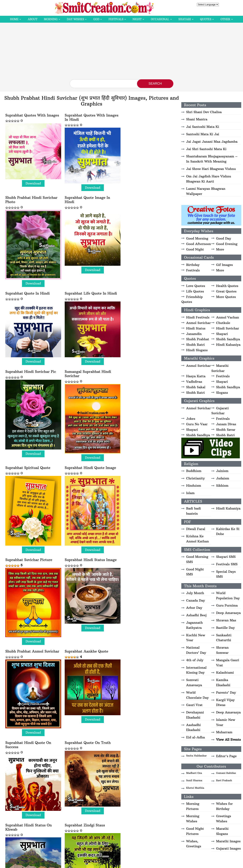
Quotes (206, 19)
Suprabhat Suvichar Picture (87, 385)
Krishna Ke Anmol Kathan (197, 539)
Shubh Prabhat (198, 339)
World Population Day (228, 596)
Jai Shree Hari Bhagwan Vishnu (211, 169)
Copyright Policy (148, 864)
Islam (190, 493)
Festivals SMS (227, 564)
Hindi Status (196, 328)
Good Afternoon (199, 244)
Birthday (193, 265)
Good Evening (227, 244)
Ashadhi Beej (196, 615)
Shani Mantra (197, 119)
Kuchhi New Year (196, 638)
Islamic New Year (226, 722)
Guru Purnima (227, 605)
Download (33, 182)
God (96, 19)
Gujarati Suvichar (220, 411)
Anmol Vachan (227, 317)
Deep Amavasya (228, 613)
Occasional (160, 19)
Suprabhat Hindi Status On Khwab (87, 567)
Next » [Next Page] (111, 827)
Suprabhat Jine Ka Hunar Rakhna (27, 743)
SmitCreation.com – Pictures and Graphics (100, 864)
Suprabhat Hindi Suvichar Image (86, 648)
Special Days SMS (226, 574)
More (220, 249)
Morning (51, 19)
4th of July (195, 660)
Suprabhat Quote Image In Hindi (28, 212)
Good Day (224, 238)
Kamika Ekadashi (223, 682)
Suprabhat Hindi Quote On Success (144, 478)
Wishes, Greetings (194, 844)
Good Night (195, 249)
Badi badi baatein (193, 511)
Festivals (116, 19)
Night (137, 19)
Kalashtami (225, 672)
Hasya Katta (196, 376)
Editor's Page (226, 756)
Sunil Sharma (194, 780)
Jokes (191, 419)
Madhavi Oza (194, 773)
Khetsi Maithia (195, 788)
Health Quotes (227, 286)
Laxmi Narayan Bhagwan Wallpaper (206, 191)
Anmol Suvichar (198, 323)
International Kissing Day (196, 670)
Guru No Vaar (197, 424)
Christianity (195, 478)
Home (14, 19)
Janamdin (194, 334)
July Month (195, 593)
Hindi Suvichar (227, 328)
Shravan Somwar (222, 650)
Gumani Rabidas (226, 773)
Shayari (185, 19)
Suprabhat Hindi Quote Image (31, 385)
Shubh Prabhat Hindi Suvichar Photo (147, 117)
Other (225, 19)
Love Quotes (196, 286)
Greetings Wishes (224, 819)
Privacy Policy (167, 864)
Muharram (224, 732)
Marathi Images (228, 841)
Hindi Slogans (197, 350)
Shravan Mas (226, 620)
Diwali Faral (196, 529)
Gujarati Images (228, 848)
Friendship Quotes (192, 299)
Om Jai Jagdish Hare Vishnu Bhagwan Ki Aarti (209, 179)
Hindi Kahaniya (228, 345)
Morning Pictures (193, 806)
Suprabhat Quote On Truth (28, 565)
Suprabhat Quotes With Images (32, 115)
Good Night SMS (195, 572)
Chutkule (223, 323)
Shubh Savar (226, 430)
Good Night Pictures (195, 831)
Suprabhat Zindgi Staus (142, 565)
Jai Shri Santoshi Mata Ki (206, 149)
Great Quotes (226, 291)
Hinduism (194, 486)
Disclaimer (131, 864)
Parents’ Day (226, 692)
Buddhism (194, 471)
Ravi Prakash (224, 780)
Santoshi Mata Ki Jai (203, 134)
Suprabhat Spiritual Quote (144, 291)
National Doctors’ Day (196, 650)
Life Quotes (195, 291)
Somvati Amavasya (194, 682)
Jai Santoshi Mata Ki (203, 127)
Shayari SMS (226, 557)
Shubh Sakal (196, 387)
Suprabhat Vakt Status (25, 646)
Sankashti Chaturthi (224, 638)
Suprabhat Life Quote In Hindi (148, 209)
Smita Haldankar (196, 756)
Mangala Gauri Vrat (228, 663)
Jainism (222, 471)
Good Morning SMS (197, 559)
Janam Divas (226, 424)
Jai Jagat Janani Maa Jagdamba (212, 142)
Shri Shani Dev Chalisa (204, 112)
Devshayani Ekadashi (195, 715)
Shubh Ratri (195, 345)
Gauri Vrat (194, 705)
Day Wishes (76, 19)
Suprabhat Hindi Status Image (147, 385)
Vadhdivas (194, 382)
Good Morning (197, 238)
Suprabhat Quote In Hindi (86, 209)
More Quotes (226, 297)
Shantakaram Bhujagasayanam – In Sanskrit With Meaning (212, 159)
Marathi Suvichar (220, 368)
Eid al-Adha (195, 737)
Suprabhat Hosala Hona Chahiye (142, 648)
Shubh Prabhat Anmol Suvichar (32, 476)
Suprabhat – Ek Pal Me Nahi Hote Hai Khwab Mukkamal (88, 743)
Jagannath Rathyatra (194, 625)
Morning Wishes (193, 819)
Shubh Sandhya (228, 339)
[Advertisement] (122, 53)
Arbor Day (194, 608)
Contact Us (183, 864)
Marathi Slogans (222, 831)
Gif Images (224, 265)
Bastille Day (225, 628)
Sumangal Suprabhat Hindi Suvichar (87, 293)
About (33, 19)
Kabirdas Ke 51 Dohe (228, 531)
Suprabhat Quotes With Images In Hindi (90, 117)
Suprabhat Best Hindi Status (146, 741)
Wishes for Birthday (224, 806)
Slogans (222, 393)
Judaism (223, 478)
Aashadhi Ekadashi (193, 727)
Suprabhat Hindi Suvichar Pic (31, 291)
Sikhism (222, 486)
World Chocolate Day (197, 695)
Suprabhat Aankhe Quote (85, 476)
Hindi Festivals (198, 317)
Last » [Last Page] (125, 827)
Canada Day (195, 600)
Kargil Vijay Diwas (225, 702)
